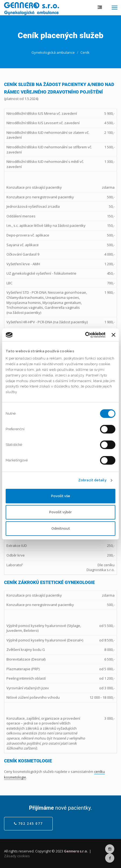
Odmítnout (61, 528)
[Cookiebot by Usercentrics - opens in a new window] (82, 335)
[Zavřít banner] (113, 335)
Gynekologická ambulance (53, 52)
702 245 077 (28, 824)
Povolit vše (61, 496)
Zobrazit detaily (92, 480)
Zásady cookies (17, 856)
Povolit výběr (60, 512)
